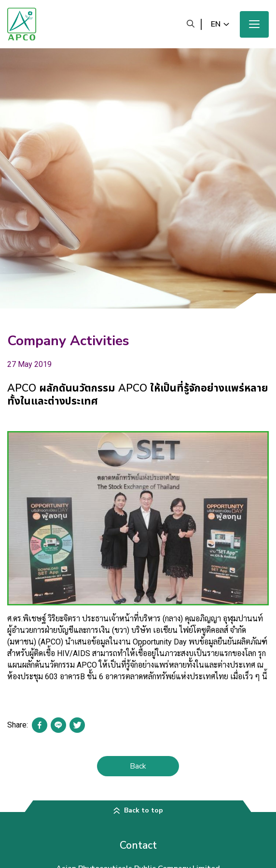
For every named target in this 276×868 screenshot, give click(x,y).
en (216, 24)
